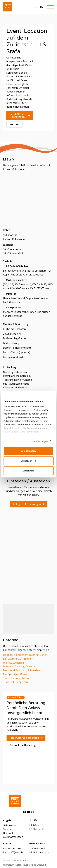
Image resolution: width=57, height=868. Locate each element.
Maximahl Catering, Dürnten (19, 666)
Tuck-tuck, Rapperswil (16, 682)
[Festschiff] (8, 7)
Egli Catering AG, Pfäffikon (18, 659)
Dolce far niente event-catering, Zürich (25, 655)
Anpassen (29, 461)
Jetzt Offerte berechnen (20, 115)
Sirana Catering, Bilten (16, 678)
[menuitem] (36, 7)
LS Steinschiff (37, 829)
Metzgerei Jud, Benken (16, 674)
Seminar (8, 829)
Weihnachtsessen (13, 837)
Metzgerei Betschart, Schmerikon (22, 670)
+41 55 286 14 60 (13, 849)
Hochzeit (8, 833)
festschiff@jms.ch (13, 852)
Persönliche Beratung (23, 745)
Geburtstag (10, 825)
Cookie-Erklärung (37, 865)
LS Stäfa (34, 825)
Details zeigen (40, 441)
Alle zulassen (28, 451)
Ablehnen (28, 471)
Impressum (9, 865)
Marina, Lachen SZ (14, 663)
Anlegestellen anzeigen (28, 504)
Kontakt (15, 124)
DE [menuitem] (36, 7)
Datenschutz (22, 865)
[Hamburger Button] (51, 7)
